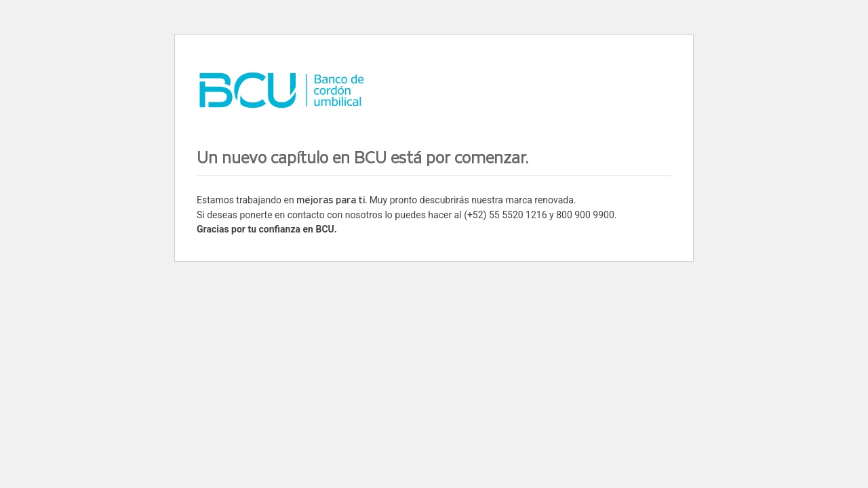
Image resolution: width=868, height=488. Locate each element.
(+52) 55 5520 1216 (505, 215)
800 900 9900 (585, 215)
